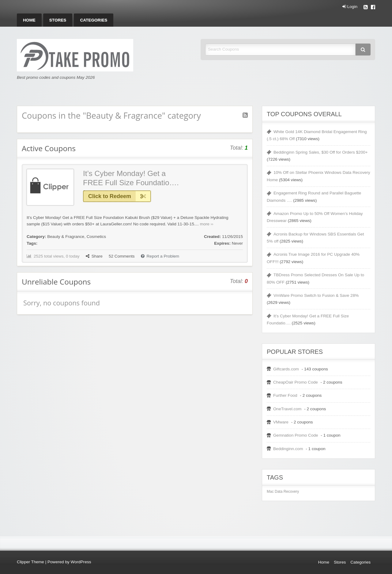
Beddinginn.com (288, 449)
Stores (58, 20)
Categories (94, 20)
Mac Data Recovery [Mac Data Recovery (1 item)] (283, 492)
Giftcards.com (286, 369)
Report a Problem (160, 256)
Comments (122, 256)
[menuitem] (29, 20)
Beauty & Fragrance (66, 237)
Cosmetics (96, 237)
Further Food (285, 395)
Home (29, 20)
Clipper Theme (30, 562)
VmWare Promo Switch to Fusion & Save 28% (316, 295)
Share (94, 256)
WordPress (81, 562)
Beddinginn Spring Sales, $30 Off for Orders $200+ (321, 152)
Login (350, 7)
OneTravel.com (287, 409)
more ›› (207, 224)
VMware (281, 422)
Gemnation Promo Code (296, 435)
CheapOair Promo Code (296, 382)
